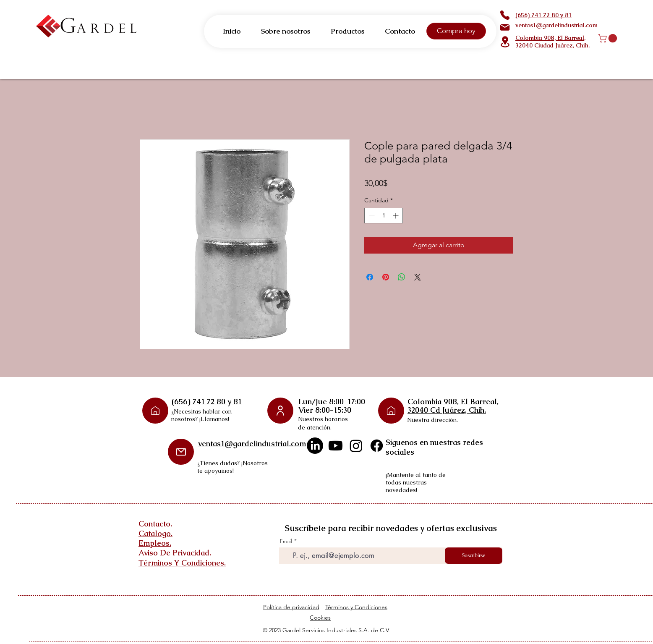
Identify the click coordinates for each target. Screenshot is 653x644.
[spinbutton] (384, 216)
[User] (280, 411)
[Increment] (396, 216)
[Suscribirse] (474, 556)
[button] (609, 38)
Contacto (154, 524)
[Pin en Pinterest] (386, 277)
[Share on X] (418, 277)
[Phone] (505, 15)
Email (286, 541)
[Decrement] (371, 216)
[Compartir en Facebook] (370, 277)
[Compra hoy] (456, 31)
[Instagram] (356, 446)
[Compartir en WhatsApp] (402, 277)
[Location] (505, 42)
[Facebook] (377, 446)
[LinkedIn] (315, 446)
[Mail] (505, 27)
